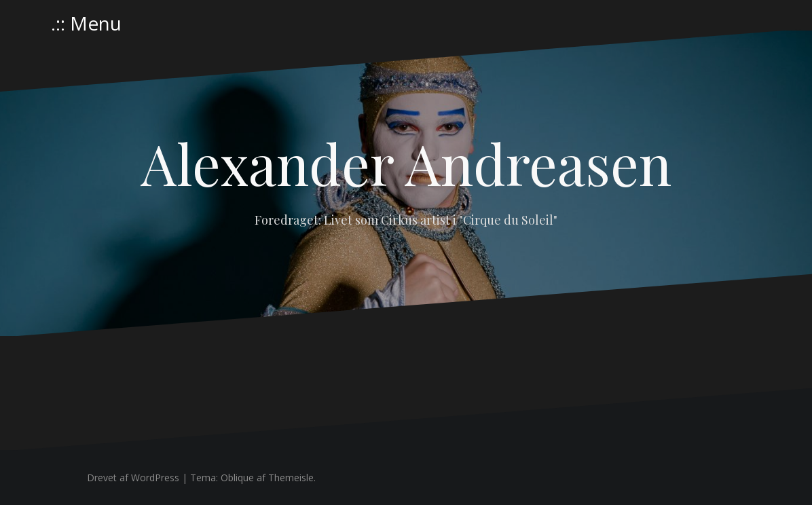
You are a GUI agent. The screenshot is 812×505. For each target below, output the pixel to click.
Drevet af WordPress (133, 478)
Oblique (237, 478)
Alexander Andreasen (406, 163)
